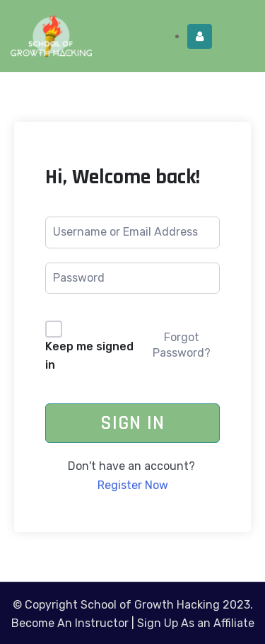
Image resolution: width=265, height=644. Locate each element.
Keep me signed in (89, 356)
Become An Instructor (70, 623)
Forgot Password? (182, 345)
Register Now (133, 485)
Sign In (132, 423)
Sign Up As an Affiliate (196, 623)
